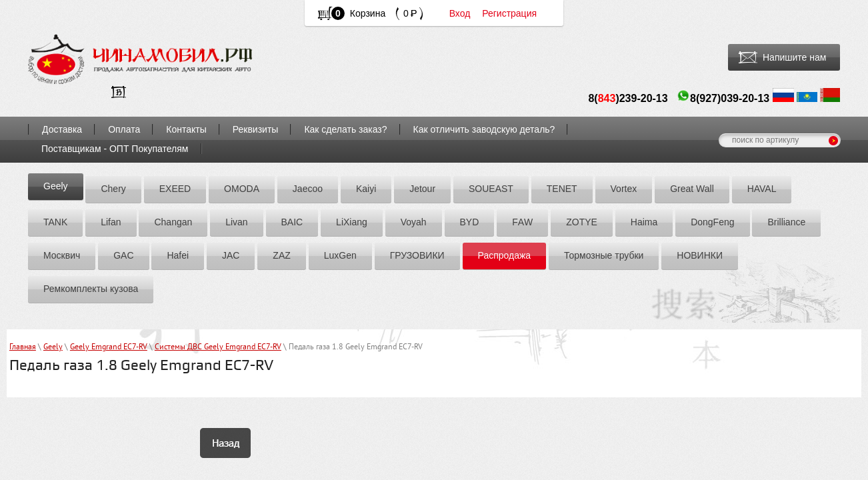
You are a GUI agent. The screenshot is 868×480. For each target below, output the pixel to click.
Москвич (62, 255)
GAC (123, 255)
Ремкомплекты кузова (91, 289)
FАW (522, 222)
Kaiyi (366, 189)
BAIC (292, 222)
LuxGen (340, 255)
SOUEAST (491, 189)
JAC (231, 255)
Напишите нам (794, 57)
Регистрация (509, 13)
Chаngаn (173, 222)
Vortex (624, 189)
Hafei (178, 255)
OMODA (242, 189)
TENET (562, 189)
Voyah (414, 222)
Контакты (186, 129)
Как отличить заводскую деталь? (484, 129)
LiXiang (352, 222)
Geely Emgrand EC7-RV (109, 348)
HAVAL (762, 189)
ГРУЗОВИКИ (417, 255)
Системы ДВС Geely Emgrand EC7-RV (218, 348)
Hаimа (644, 222)
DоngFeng (712, 222)
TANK (55, 222)
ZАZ (281, 255)
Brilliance (786, 222)
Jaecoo (308, 189)
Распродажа (505, 255)
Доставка (62, 129)
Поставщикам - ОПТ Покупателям (115, 149)
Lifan (111, 222)
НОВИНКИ (700, 255)
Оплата (124, 129)
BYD (470, 222)
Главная (23, 348)
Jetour (422, 189)
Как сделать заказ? (345, 129)
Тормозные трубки (604, 255)
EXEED (175, 189)
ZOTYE (582, 222)
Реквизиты (256, 129)
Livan (236, 222)
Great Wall (692, 189)
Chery (113, 189)
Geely (56, 186)
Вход (460, 13)
